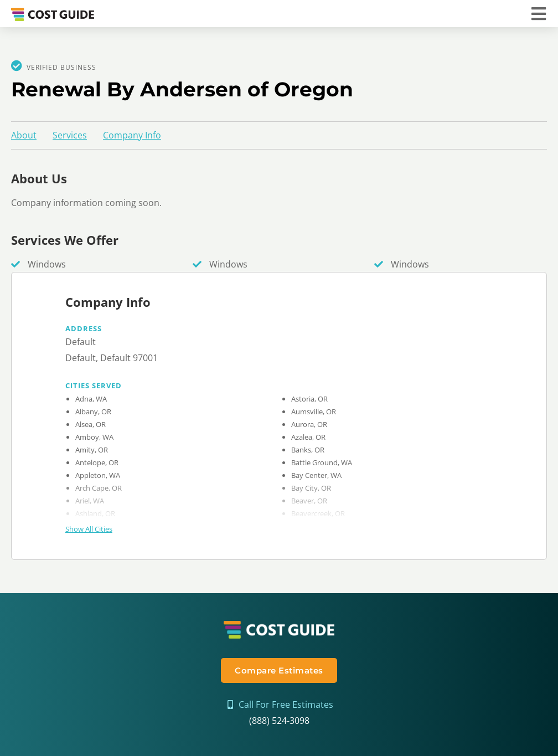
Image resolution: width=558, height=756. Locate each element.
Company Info (132, 135)
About (24, 135)
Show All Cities (89, 529)
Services (70, 135)
